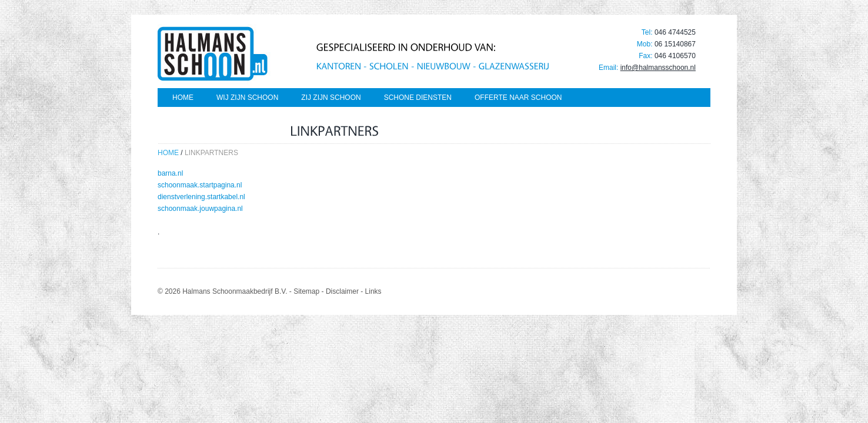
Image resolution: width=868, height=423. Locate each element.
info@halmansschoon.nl (658, 68)
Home (183, 98)
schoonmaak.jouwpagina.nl (200, 209)
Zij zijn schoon (331, 98)
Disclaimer (342, 291)
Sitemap (306, 291)
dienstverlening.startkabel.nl (201, 197)
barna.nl (170, 173)
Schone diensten (418, 98)
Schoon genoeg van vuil (221, 119)
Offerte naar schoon (518, 98)
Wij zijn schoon (247, 98)
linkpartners (211, 153)
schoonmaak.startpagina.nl (200, 185)
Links (373, 291)
